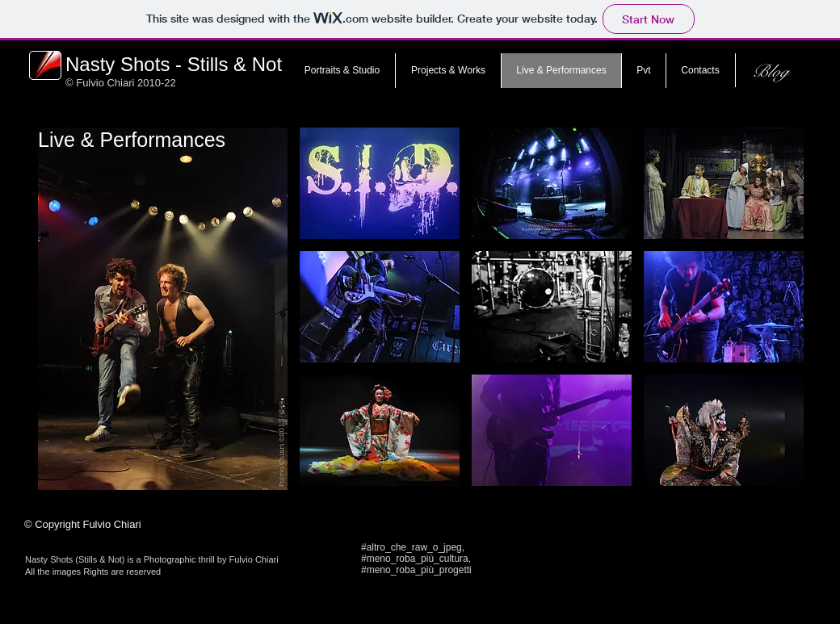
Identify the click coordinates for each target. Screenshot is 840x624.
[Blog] (770, 71)
